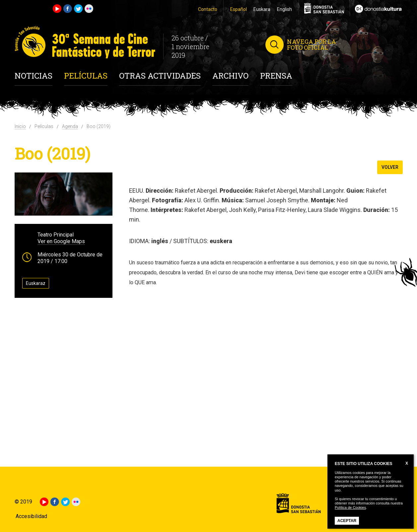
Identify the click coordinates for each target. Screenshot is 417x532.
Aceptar (347, 521)
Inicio (20, 126)
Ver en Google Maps (61, 241)
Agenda (70, 126)
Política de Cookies (350, 507)
